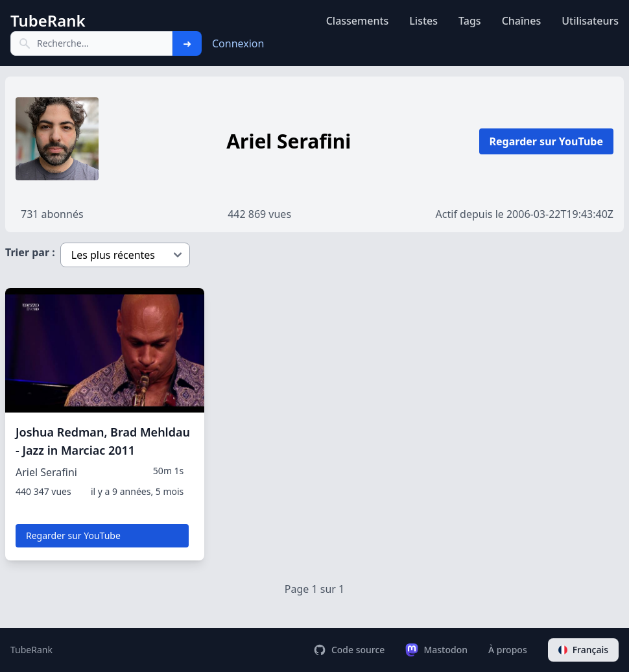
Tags (470, 21)
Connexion (238, 43)
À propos (508, 650)
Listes (423, 21)
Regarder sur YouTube (546, 141)
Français (583, 650)
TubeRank (31, 650)
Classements (358, 21)
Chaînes (522, 21)
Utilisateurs (590, 21)
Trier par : (30, 252)
